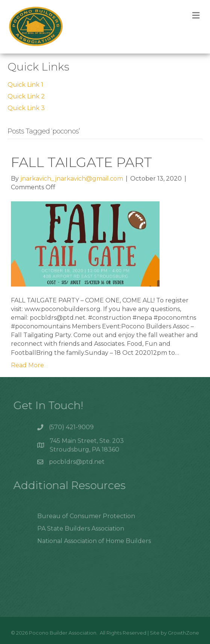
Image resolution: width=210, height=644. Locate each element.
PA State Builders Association (81, 533)
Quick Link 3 (26, 108)
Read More (27, 365)
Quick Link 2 (26, 96)
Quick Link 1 (25, 85)
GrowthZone (183, 633)
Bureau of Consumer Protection (86, 521)
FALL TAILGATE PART (81, 162)
